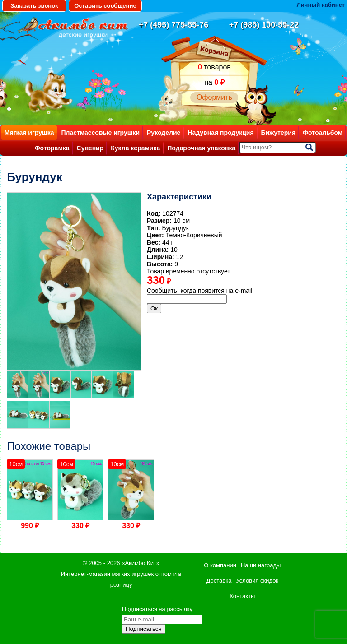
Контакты (242, 596)
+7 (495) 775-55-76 (174, 25)
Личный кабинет (321, 5)
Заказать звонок (34, 6)
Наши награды (261, 565)
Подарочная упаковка (201, 148)
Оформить (214, 97)
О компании (220, 565)
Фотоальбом (323, 133)
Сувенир (90, 148)
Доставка (219, 581)
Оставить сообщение (105, 6)
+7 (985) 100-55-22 (264, 25)
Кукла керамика (135, 148)
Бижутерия (279, 133)
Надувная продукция (220, 133)
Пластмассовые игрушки (100, 133)
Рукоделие (164, 133)
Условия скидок (257, 581)
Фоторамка (52, 148)
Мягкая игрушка (29, 133)
